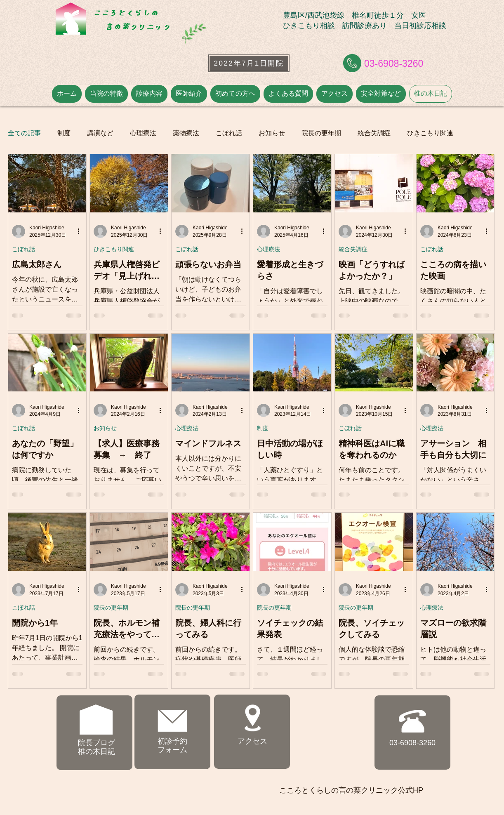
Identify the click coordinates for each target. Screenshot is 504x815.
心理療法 (143, 133)
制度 (64, 133)
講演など (100, 133)
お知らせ (272, 133)
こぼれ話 (229, 133)
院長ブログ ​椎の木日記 (97, 747)
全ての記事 (24, 133)
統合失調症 (374, 133)
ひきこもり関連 (430, 133)
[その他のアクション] (81, 231)
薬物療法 (186, 133)
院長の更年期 (321, 133)
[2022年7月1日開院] (249, 63)
